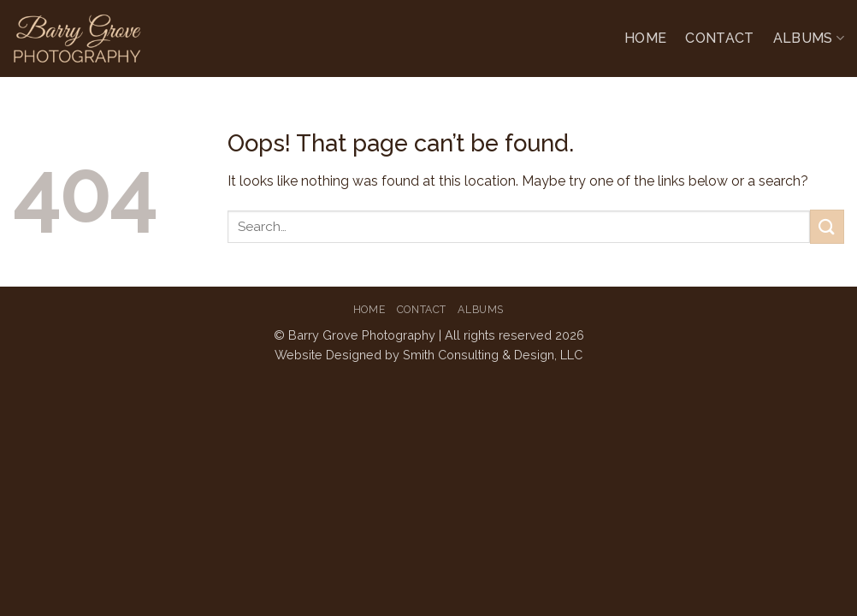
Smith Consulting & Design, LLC (493, 355)
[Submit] (827, 226)
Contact (719, 38)
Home (645, 38)
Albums (809, 38)
